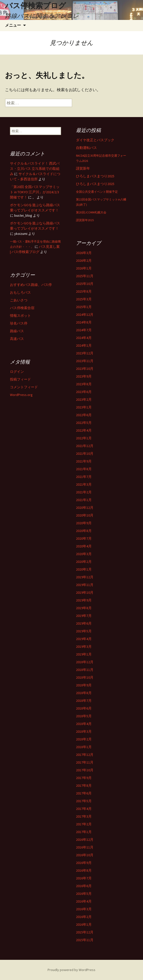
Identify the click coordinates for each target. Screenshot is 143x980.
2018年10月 (85, 677)
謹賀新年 (83, 168)
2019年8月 (84, 608)
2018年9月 (84, 685)
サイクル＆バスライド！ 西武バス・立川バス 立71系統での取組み (35, 169)
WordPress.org (21, 395)
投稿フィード (20, 379)
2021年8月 (84, 469)
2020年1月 (84, 569)
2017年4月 (84, 809)
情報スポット (20, 316)
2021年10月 (85, 454)
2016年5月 (84, 894)
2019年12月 (85, 577)
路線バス (17, 331)
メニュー (13, 25)
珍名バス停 (19, 323)
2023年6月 (84, 392)
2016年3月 (84, 909)
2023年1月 (84, 407)
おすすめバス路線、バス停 (31, 285)
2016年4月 (84, 901)
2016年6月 (84, 886)
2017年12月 (85, 755)
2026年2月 (84, 261)
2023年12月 (85, 353)
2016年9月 (84, 863)
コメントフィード (24, 387)
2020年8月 (84, 531)
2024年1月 (84, 345)
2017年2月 (84, 824)
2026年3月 (84, 253)
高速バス (17, 339)
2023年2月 (84, 399)
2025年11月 (85, 276)
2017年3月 (84, 816)
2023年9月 (84, 376)
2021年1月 (84, 500)
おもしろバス (20, 292)
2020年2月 (84, 562)
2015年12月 (85, 932)
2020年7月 (84, 538)
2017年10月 (85, 770)
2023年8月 (84, 384)
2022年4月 (84, 430)
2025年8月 (84, 291)
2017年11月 (85, 762)
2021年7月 (84, 477)
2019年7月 (84, 616)
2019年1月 (84, 654)
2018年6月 (84, 708)
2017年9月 (84, 778)
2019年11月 (85, 585)
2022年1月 (84, 438)
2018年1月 (84, 747)
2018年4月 (84, 724)
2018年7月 (84, 701)
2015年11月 (85, 940)
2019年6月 (84, 623)
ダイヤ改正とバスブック (95, 140)
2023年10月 (85, 369)
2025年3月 (84, 299)
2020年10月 (85, 515)
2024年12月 (85, 315)
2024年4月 (84, 338)
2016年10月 (85, 855)
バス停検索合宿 (22, 308)
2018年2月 (84, 739)
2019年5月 (84, 631)
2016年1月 (84, 924)
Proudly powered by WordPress (71, 970)
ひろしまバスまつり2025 (95, 176)
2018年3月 (84, 731)
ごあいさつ (19, 300)
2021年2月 (84, 492)
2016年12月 (85, 840)
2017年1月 (84, 832)
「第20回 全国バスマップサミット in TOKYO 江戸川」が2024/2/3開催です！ (35, 192)
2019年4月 (84, 639)
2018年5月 (84, 716)
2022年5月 (84, 423)
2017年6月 (84, 793)
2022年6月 (84, 415)
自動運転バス (86, 148)
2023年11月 (85, 361)
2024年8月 (84, 322)
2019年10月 (85, 592)
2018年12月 (85, 662)
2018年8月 (84, 693)
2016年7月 (84, 878)
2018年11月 (85, 670)
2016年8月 (84, 870)
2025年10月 (85, 284)
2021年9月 (84, 461)
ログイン (17, 372)
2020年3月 (84, 554)
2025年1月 (84, 307)
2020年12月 (85, 508)
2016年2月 (84, 917)
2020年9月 (84, 523)
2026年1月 (84, 268)
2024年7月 (84, 330)
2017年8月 (84, 785)
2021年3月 (84, 484)
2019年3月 (84, 647)
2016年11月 (85, 847)
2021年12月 (85, 446)
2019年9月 (84, 600)
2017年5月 (84, 801)
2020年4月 (84, 546)
